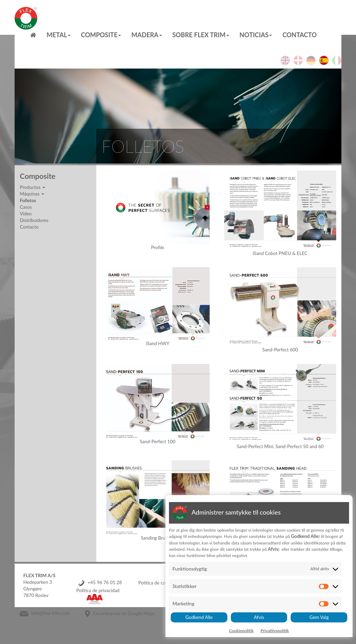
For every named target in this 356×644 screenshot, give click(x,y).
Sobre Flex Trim (201, 35)
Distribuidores (34, 220)
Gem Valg (319, 617)
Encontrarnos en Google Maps (124, 613)
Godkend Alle (199, 617)
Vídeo (26, 214)
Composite (101, 35)
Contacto (300, 35)
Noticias (256, 35)
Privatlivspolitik (275, 631)
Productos (33, 187)
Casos (26, 207)
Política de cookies (157, 583)
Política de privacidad (98, 590)
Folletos (28, 200)
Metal (59, 35)
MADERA (147, 35)
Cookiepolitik (241, 631)
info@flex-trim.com (50, 613)
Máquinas (32, 194)
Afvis (259, 617)
